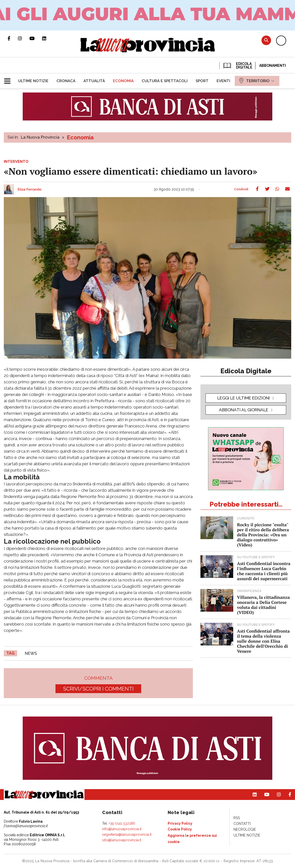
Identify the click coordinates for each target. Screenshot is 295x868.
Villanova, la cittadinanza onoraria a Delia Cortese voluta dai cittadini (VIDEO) (263, 605)
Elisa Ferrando (29, 190)
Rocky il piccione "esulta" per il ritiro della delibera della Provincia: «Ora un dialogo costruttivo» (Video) (263, 535)
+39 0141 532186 (122, 823)
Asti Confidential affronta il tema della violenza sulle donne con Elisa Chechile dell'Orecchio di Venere (263, 641)
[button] (9, 79)
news (31, 653)
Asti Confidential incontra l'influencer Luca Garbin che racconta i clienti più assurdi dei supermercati (264, 571)
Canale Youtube (36, 38)
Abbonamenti (273, 66)
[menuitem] (33, 81)
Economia (80, 137)
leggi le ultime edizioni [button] (244, 398)
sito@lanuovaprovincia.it (122, 840)
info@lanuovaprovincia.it (122, 829)
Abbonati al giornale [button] (244, 410)
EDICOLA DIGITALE (237, 66)
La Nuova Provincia (40, 137)
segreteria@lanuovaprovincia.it (127, 834)
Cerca (266, 40)
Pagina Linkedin (48, 38)
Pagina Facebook (13, 38)
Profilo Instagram (24, 38)
